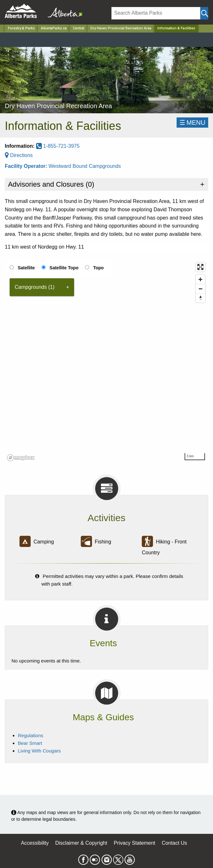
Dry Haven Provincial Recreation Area (121, 28)
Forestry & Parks (21, 28)
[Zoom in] (200, 279)
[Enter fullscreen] (200, 267)
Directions (19, 155)
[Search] (156, 13)
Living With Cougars (39, 751)
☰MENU (192, 123)
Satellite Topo (64, 268)
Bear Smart (30, 743)
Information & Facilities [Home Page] (176, 28)
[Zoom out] (200, 289)
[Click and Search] (204, 13)
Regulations (30, 735)
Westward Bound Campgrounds (85, 166)
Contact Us (174, 843)
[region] (107, 361)
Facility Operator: (27, 166)
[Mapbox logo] (21, 458)
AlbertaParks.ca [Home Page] (54, 28)
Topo (99, 268)
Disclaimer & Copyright (81, 843)
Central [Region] (79, 28)
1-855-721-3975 (58, 146)
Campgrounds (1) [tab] (35, 287)
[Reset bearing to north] (200, 298)
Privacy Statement (134, 843)
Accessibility (35, 843)
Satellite (26, 268)
